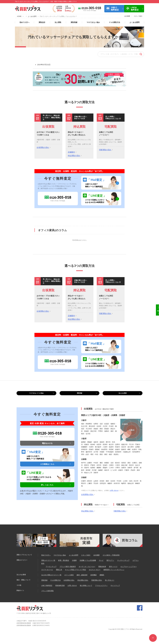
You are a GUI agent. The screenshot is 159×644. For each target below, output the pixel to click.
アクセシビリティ (101, 588)
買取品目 (42, 22)
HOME (19, 16)
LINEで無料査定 (47, 588)
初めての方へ (25, 22)
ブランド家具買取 (47, 594)
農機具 (102, 578)
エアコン (136, 563)
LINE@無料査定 (135, 9)
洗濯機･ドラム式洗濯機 (88, 563)
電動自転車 (102, 569)
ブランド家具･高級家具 (68, 569)
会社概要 (127, 16)
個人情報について (86, 588)
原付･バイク (113, 569)
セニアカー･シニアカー (129, 569)
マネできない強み (93, 22)
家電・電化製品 (64, 563)
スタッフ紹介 (138, 16)
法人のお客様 (123, 394)
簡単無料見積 (60, 588)
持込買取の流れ (74, 156)
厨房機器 (94, 578)
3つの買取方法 (115, 22)
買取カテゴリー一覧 (48, 563)
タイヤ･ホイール (47, 572)
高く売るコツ (110, 583)
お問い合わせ (114, 493)
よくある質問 (32, 16)
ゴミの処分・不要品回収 (111, 558)
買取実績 (74, 22)
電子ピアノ (110, 563)
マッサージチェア (123, 563)
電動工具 (59, 572)
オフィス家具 (69, 578)
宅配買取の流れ (105, 150)
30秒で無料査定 (115, 9)
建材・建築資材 (82, 578)
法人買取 (58, 22)
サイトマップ (115, 588)
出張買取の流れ (43, 147)
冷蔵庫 (74, 563)
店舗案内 (71, 152)
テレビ (101, 563)
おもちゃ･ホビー (95, 572)
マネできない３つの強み (36, 394)
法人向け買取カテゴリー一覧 (51, 578)
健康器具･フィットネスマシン (114, 572)
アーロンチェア (51, 569)
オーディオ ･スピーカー (87, 569)
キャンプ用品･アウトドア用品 (75, 572)
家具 (43, 566)
